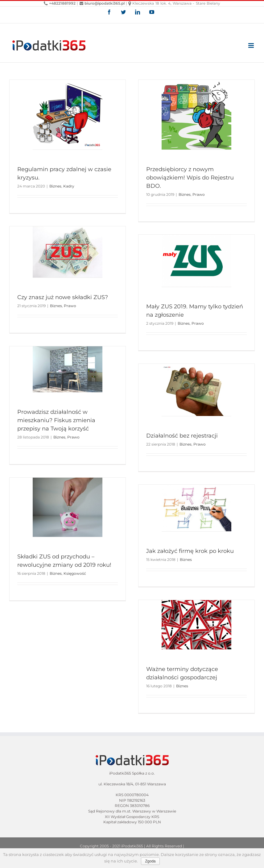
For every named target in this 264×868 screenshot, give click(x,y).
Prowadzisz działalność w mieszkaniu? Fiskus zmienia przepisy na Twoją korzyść (56, 420)
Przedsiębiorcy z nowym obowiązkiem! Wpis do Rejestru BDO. (190, 178)
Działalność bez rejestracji (182, 436)
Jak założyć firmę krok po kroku (190, 551)
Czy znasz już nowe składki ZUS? (63, 297)
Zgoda (150, 861)
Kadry (69, 186)
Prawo (199, 194)
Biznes (55, 186)
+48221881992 (60, 3)
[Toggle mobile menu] (252, 45)
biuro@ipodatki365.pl (102, 3)
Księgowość (75, 573)
